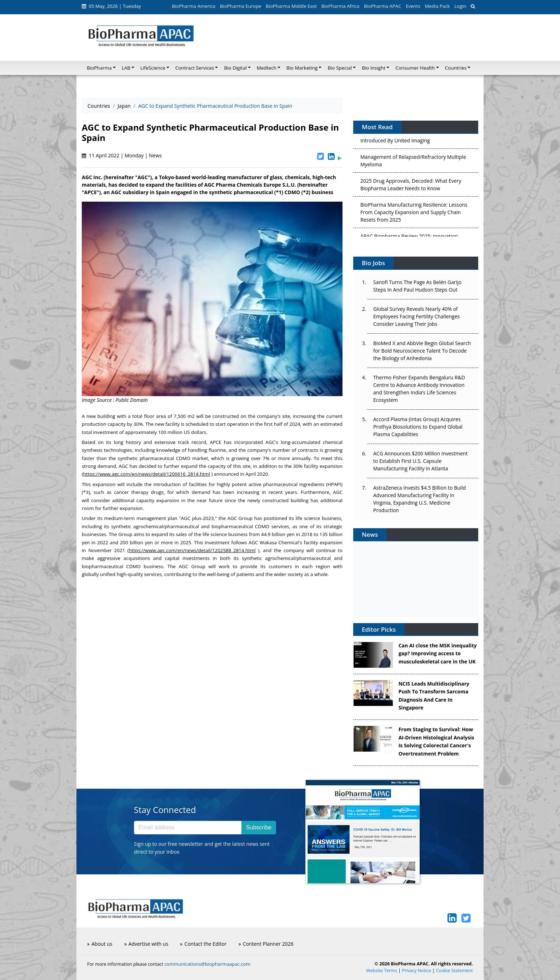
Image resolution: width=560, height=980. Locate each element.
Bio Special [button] (340, 68)
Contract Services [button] (195, 68)
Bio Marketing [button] (302, 68)
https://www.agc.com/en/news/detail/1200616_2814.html (147, 474)
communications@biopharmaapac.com (207, 964)
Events (413, 6)
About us (100, 944)
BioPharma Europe (241, 6)
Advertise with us (146, 944)
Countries (99, 106)
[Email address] (188, 828)
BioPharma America (194, 6)
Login (460, 6)
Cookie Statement (454, 971)
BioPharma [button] (99, 68)
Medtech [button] (267, 68)
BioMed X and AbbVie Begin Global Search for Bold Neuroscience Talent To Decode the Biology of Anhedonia (422, 351)
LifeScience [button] (153, 68)
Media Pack (437, 6)
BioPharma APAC (382, 6)
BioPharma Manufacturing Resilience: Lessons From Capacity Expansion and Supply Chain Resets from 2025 (414, 214)
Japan (124, 106)
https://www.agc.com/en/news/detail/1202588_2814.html (192, 550)
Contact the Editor (203, 944)
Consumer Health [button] (415, 68)
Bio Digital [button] (235, 68)
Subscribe (259, 827)
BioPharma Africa (341, 6)
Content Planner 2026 (266, 944)
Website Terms (382, 971)
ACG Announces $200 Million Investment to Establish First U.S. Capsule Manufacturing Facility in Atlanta (420, 461)
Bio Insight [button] (374, 68)
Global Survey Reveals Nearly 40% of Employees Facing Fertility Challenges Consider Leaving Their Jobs (416, 316)
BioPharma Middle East (291, 6)
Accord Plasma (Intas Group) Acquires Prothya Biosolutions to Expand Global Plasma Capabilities (418, 427)
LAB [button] (126, 68)
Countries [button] (456, 68)
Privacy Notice (416, 971)
